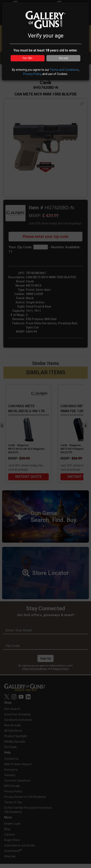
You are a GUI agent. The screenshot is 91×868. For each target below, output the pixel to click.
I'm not (63, 58)
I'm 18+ (28, 58)
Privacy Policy (32, 74)
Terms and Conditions (64, 70)
